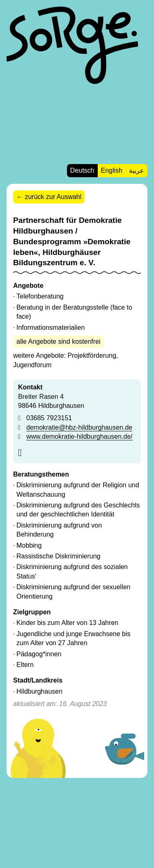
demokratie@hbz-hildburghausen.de (79, 427)
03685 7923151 (49, 418)
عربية (137, 170)
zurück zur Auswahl (53, 197)
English (112, 170)
